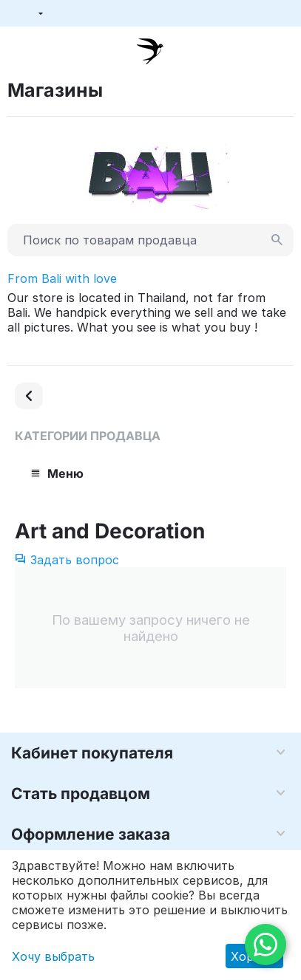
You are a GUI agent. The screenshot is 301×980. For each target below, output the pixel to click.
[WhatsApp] (266, 945)
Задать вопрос (67, 560)
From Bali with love (62, 278)
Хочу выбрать (53, 956)
